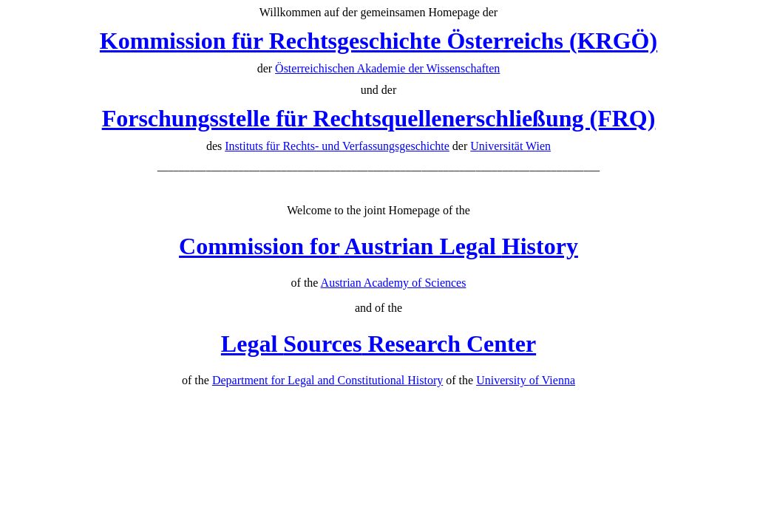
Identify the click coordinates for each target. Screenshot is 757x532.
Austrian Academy (394, 283)
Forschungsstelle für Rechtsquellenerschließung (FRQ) (379, 118)
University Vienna (526, 380)
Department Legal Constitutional (327, 380)
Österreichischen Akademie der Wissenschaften (387, 68)
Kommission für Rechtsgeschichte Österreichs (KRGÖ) (378, 41)
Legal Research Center (378, 344)
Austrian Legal (378, 246)
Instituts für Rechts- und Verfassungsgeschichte (337, 146)
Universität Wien (510, 146)
